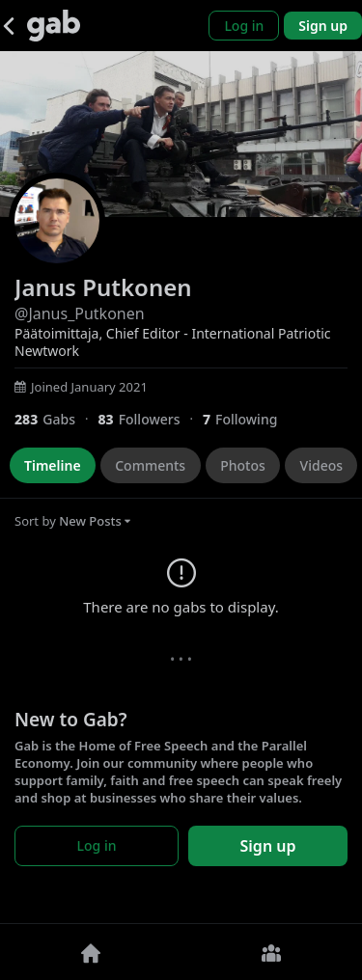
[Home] (91, 952)
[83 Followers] (150, 419)
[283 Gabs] (56, 419)
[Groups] (272, 952)
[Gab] (54, 26)
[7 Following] (247, 419)
